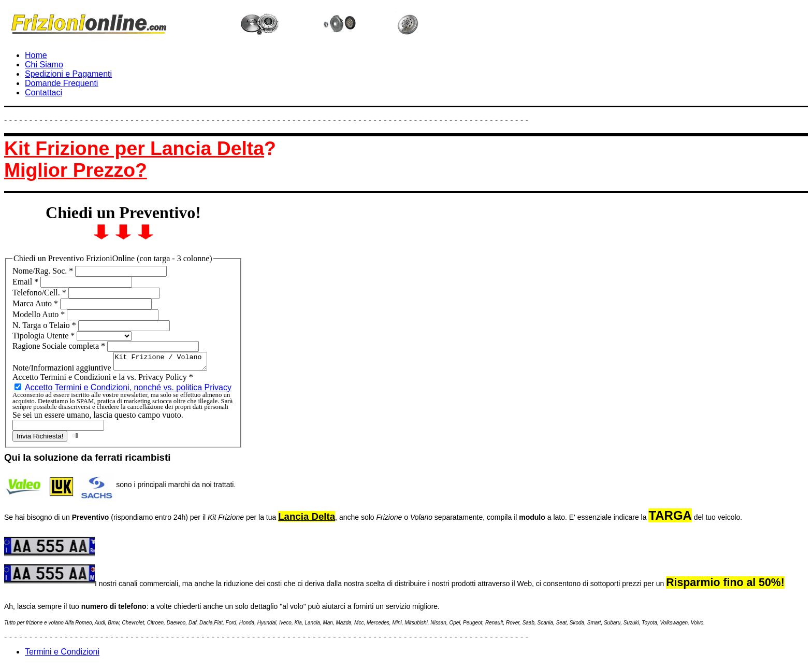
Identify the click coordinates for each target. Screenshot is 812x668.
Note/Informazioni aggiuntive (63, 371)
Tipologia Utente (45, 336)
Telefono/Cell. (40, 293)
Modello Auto (40, 314)
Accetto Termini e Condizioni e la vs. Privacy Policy (103, 380)
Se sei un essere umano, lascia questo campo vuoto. (98, 418)
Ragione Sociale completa (60, 346)
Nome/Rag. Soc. (44, 271)
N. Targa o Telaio (45, 325)
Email (26, 282)
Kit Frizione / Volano (165, 363)
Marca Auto (36, 303)
